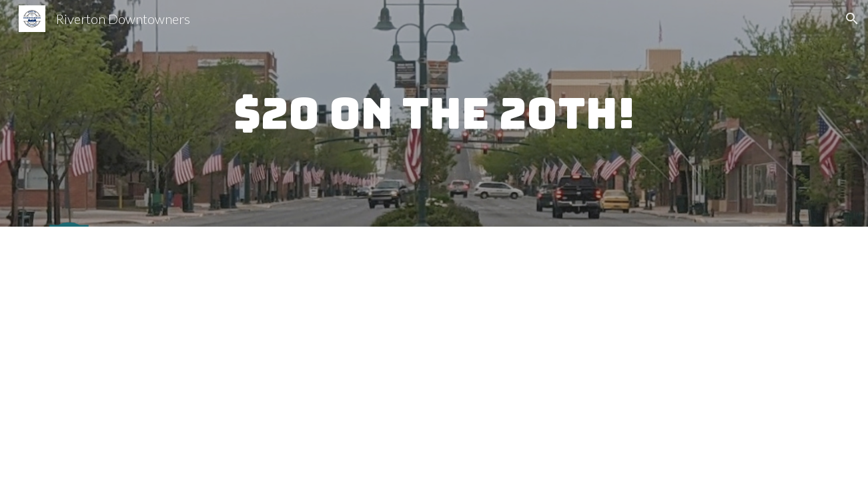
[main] (434, 114)
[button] (852, 19)
